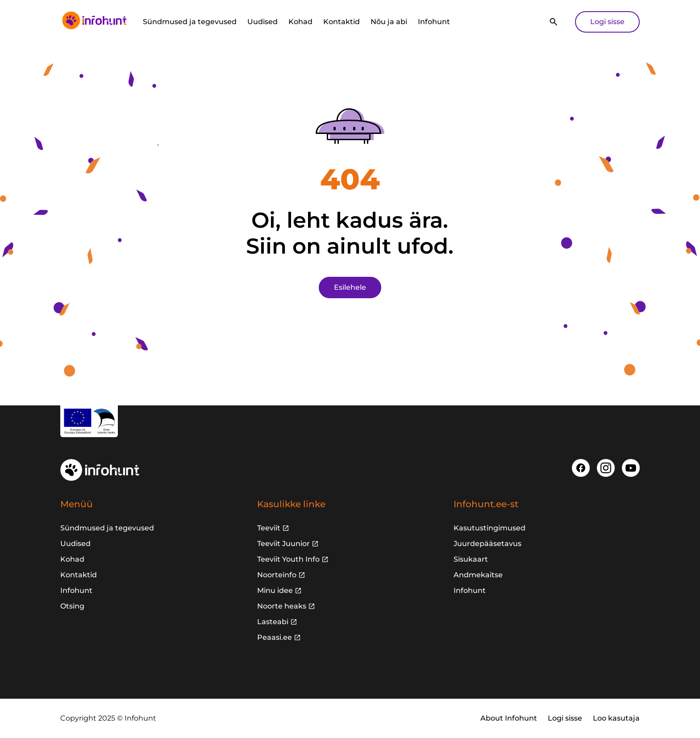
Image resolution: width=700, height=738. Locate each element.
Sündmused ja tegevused (190, 22)
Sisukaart (471, 559)
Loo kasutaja (616, 718)
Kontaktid (342, 22)
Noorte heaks (282, 606)
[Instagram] (606, 468)
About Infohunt (509, 718)
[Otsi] (554, 22)
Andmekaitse (478, 575)
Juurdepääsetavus (487, 544)
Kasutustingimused (490, 528)
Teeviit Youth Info (288, 559)
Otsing (72, 606)
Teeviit (269, 528)
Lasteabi (273, 622)
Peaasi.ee (275, 637)
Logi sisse (607, 22)
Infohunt (434, 22)
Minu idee (275, 590)
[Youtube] (631, 468)
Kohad (300, 22)
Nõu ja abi (389, 22)
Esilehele (350, 287)
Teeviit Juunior (283, 544)
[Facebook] (581, 468)
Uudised (262, 22)
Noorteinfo (277, 575)
